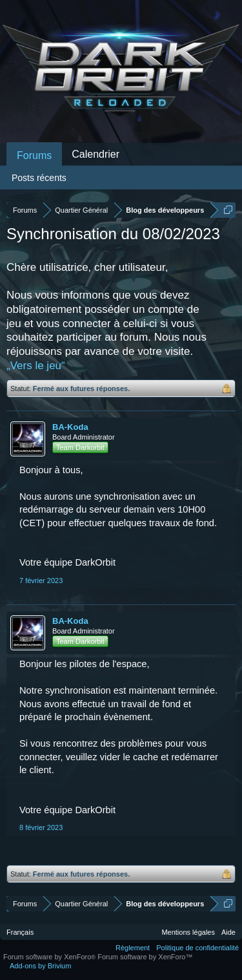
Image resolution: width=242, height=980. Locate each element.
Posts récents (39, 178)
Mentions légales (188, 932)
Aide (228, 932)
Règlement (133, 948)
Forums (34, 155)
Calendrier (96, 154)
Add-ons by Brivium (40, 966)
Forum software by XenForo (50, 957)
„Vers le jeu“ (36, 366)
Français (20, 932)
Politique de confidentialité (197, 948)
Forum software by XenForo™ (145, 957)
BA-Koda (70, 427)
